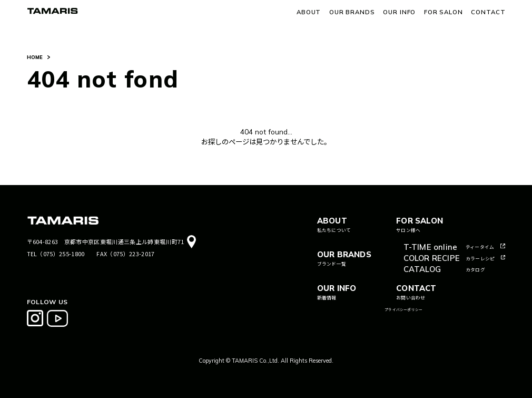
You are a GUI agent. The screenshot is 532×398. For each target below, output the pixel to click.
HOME (35, 57)
